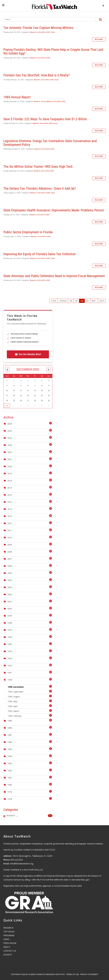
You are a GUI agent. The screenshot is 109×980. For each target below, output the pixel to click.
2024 (10, 438)
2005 (10, 573)
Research (33, 32)
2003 (10, 587)
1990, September (30, 691)
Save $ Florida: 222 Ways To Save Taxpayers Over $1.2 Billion (45, 119)
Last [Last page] (101, 301)
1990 (10, 680)
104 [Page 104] (71, 301)
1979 (10, 792)
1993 (10, 658)
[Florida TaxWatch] (54, 6)
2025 (10, 431)
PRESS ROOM (10, 943)
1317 (50, 816)
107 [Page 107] (87, 301)
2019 (10, 473)
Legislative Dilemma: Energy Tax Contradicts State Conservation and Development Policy (50, 143)
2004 (10, 580)
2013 (10, 516)
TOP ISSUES (9, 932)
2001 (10, 602)
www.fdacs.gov (82, 880)
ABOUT (7, 947)
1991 (10, 673)
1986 (10, 742)
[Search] (47, 19)
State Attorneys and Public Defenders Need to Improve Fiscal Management (54, 276)
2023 (10, 445)
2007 (10, 559)
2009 (10, 545)
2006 (10, 566)
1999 (10, 616)
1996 (10, 637)
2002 (10, 594)
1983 (10, 763)
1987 (10, 735)
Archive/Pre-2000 (44, 32)
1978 (10, 799)
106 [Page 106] (82, 301)
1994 (10, 651)
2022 (10, 452)
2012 (10, 523)
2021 (10, 459)
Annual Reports (46, 101)
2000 (10, 609)
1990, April (30, 706)
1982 (10, 771)
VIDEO (6, 939)
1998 (10, 623)
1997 (10, 630)
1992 (10, 666)
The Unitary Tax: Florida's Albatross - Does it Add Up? (40, 188)
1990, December (30, 687)
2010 (10, 538)
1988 (10, 728)
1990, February (30, 716)
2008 (10, 552)
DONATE (8, 955)
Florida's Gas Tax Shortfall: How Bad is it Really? (37, 75)
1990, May (30, 701)
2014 (10, 509)
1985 (10, 749)
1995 (10, 644)
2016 (10, 495)
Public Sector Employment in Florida (28, 232)
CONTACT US (10, 951)
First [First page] (54, 301)
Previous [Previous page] (63, 301)
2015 (10, 502)
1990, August (30, 696)
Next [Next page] (93, 301)
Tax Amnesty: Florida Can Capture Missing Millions (38, 28)
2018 (10, 481)
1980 (10, 785)
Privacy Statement (89, 974)
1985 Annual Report (17, 97)
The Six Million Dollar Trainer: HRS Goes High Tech (38, 167)
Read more (99, 39)
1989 (10, 721)
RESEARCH (8, 928)
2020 (10, 466)
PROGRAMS (9, 935)
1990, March (30, 711)
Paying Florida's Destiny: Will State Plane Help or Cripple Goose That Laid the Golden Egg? (53, 51)
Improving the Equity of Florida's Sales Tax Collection (40, 254)
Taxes (53, 32)
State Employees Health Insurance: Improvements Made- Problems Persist (54, 210)
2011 (10, 530)
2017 (10, 488)
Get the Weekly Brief (28, 354)
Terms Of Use (72, 974)
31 (7, 406)
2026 (10, 424)
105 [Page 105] (76, 301)
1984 (10, 756)
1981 (10, 778)
